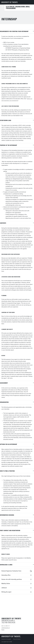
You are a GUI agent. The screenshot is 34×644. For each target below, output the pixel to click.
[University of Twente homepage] (10, 2)
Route (3, 630)
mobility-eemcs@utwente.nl (9, 537)
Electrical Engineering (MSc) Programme (18, 8)
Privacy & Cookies (17, 639)
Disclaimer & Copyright (6, 639)
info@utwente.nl (6, 628)
